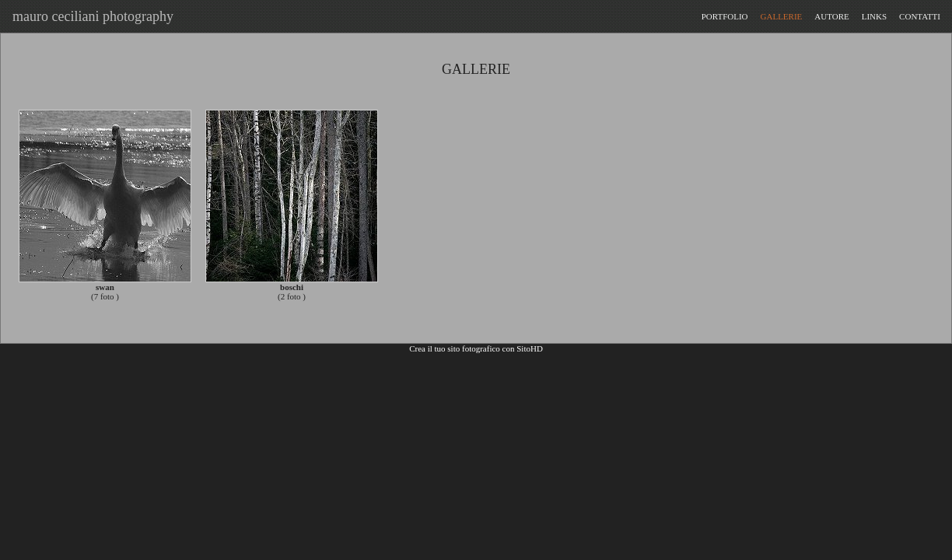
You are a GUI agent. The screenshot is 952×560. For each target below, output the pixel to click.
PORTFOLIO (725, 16)
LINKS (874, 16)
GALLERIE (782, 16)
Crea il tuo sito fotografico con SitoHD (476, 348)
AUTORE (831, 16)
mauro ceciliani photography (89, 16)
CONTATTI (920, 16)
